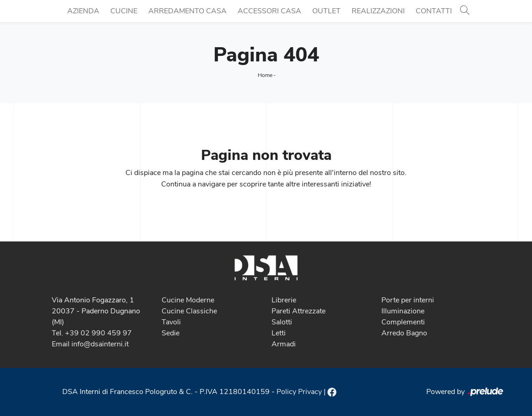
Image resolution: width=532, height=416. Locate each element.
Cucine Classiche (189, 311)
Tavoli (171, 322)
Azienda (83, 11)
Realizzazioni (378, 11)
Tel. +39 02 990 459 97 (92, 333)
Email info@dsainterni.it (90, 344)
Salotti (282, 322)
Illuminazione (403, 311)
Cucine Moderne (188, 300)
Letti (279, 333)
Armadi (284, 344)
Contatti (434, 11)
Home (265, 75)
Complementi (403, 322)
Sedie (171, 333)
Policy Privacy (299, 392)
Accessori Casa (269, 11)
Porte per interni (408, 300)
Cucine (124, 11)
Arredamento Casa (187, 11)
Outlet (326, 11)
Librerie (284, 300)
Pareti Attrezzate (299, 311)
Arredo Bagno (404, 333)
